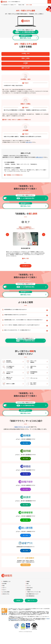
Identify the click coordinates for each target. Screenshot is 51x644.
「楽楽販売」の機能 (21, 5)
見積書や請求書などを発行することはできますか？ (26, 315)
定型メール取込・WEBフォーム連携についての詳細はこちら (17, 120)
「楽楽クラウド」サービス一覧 (33, 592)
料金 (3, 586)
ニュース (29, 586)
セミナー (4, 590)
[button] (25, 263)
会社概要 (29, 590)
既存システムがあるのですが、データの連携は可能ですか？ (26, 330)
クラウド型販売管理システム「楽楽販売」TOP (8, 5)
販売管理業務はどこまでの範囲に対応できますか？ (26, 310)
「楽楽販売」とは (6, 582)
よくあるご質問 (6, 592)
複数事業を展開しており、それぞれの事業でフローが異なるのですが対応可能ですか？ (26, 320)
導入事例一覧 (26, 266)
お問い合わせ (29, 142)
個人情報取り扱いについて (32, 594)
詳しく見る (26, 259)
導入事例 (4, 584)
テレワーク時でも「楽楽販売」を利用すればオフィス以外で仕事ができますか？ (26, 325)
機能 (28, 584)
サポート (4, 588)
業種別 (28, 582)
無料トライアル (31, 601)
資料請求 (18, 601)
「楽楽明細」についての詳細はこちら (14, 175)
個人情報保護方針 (31, 596)
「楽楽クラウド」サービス (21, 427)
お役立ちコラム (6, 594)
